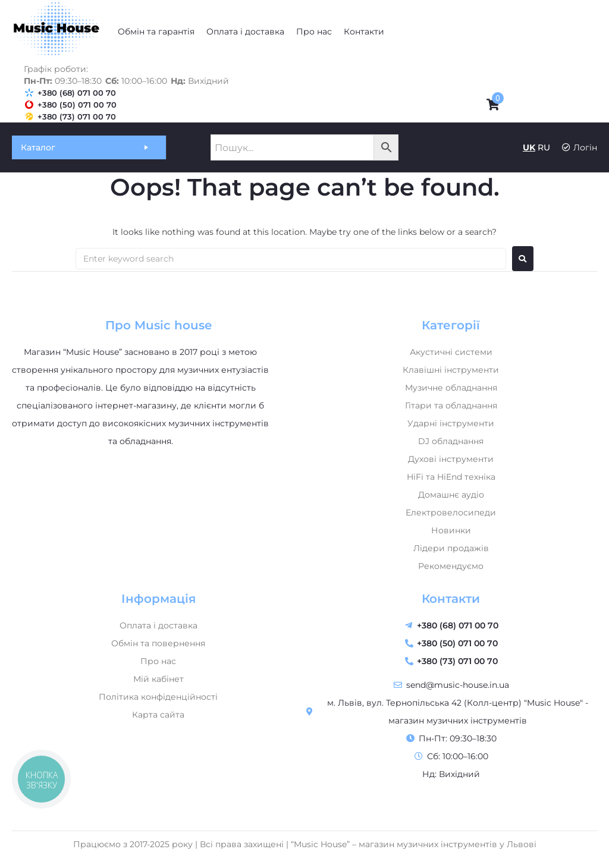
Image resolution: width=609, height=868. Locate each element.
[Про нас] (314, 32)
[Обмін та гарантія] (156, 32)
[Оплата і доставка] (245, 32)
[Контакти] (364, 32)
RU (544, 147)
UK (529, 147)
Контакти (451, 599)
